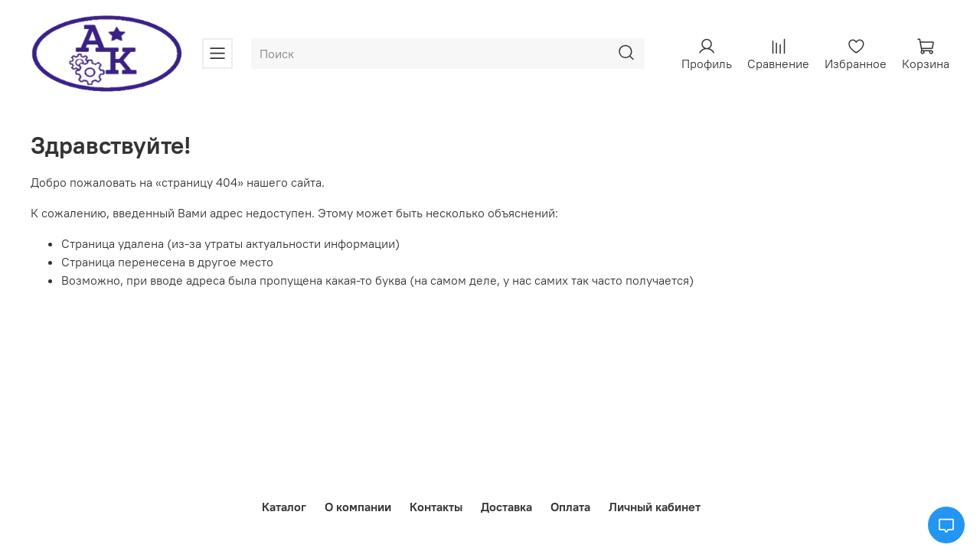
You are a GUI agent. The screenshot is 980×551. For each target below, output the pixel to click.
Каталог (284, 507)
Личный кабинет (655, 507)
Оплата (570, 507)
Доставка (506, 507)
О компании (358, 507)
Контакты (436, 507)
